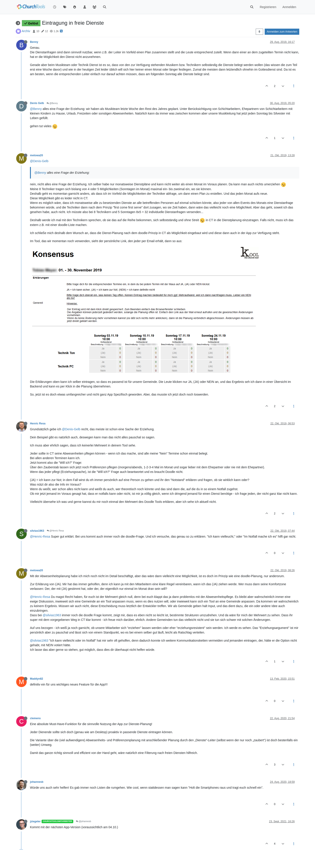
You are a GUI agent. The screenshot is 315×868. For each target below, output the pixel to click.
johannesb (37, 782)
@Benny (52, 103)
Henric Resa (38, 424)
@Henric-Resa (40, 536)
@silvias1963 (52, 615)
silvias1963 (37, 531)
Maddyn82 (37, 679)
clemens (35, 718)
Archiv (26, 31)
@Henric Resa (55, 531)
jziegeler (35, 821)
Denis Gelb (37, 103)
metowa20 (36, 155)
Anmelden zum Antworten (282, 32)
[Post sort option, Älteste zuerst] (259, 32)
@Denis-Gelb (39, 161)
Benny (34, 42)
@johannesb (83, 821)
